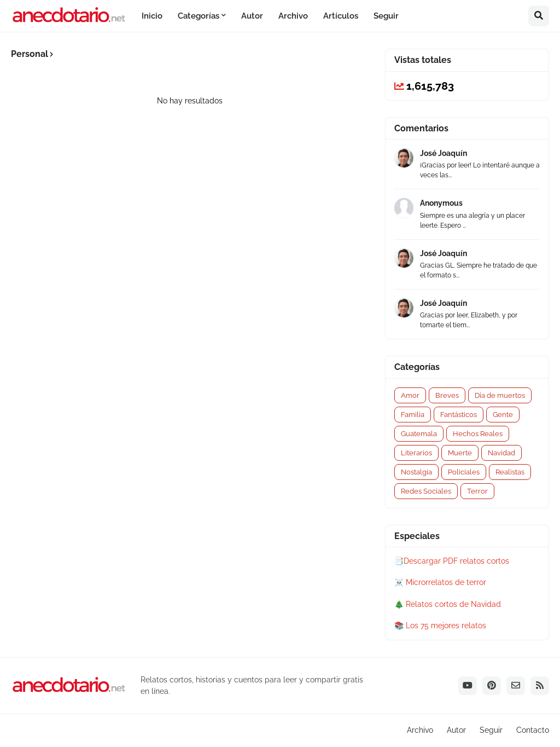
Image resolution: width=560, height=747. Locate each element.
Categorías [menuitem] (199, 16)
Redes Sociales (426, 491)
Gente (503, 415)
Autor (456, 730)
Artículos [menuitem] (341, 16)
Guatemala (419, 434)
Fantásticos (459, 415)
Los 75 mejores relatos (446, 626)
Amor (410, 395)
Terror (477, 491)
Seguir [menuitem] (386, 16)
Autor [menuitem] (252, 16)
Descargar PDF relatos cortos (456, 561)
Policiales (464, 472)
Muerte (460, 453)
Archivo (420, 730)
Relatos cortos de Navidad (453, 604)
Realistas (510, 472)
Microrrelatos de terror (446, 582)
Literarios (416, 453)
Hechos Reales (478, 434)
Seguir (491, 730)
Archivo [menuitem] (293, 16)
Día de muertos (500, 395)
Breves (447, 395)
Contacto (533, 730)
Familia (413, 415)
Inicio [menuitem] (152, 16)
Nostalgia (416, 472)
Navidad (501, 453)
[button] (539, 16)
